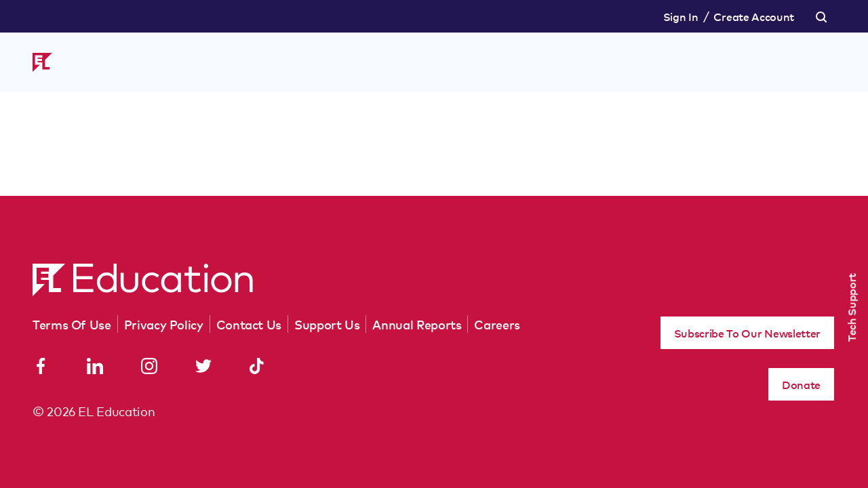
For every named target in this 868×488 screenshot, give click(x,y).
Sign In (681, 16)
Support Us (327, 324)
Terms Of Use (72, 324)
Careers (497, 324)
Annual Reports (417, 324)
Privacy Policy (164, 324)
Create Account (754, 16)
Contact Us (249, 324)
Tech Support (851, 307)
